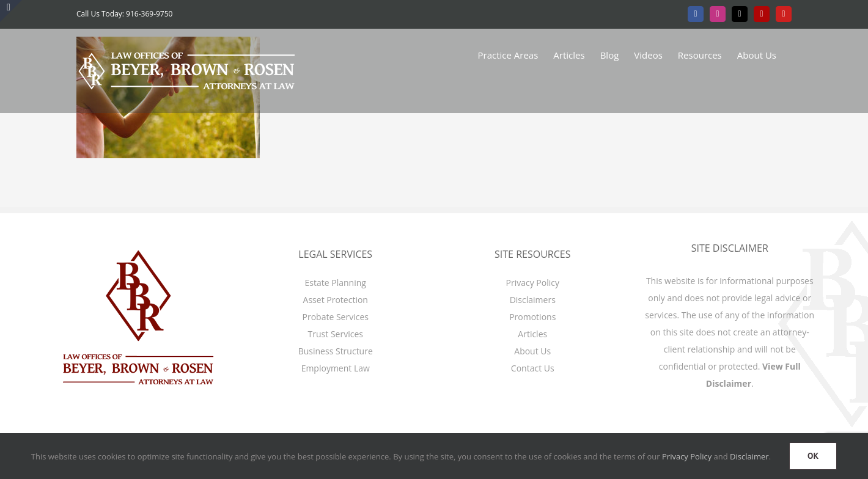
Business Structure (336, 351)
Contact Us (533, 368)
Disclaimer (749, 456)
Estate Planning (336, 283)
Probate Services (336, 317)
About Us (532, 351)
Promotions (532, 317)
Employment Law (336, 368)
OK (813, 456)
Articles (532, 334)
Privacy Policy (533, 283)
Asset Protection (336, 300)
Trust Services (336, 334)
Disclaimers (533, 300)
